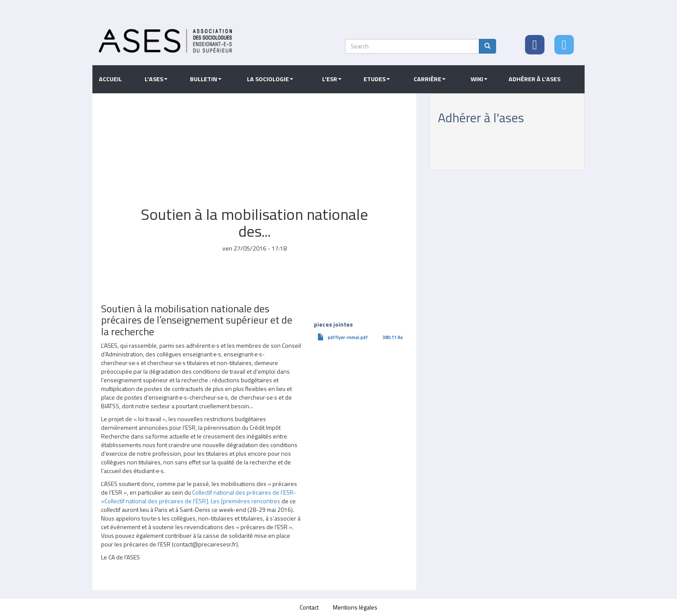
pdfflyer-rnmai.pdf (348, 337)
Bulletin (206, 79)
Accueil (110, 79)
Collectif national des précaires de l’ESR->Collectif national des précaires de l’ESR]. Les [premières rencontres (199, 497)
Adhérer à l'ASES (535, 79)
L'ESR (332, 79)
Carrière (430, 79)
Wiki (479, 79)
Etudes (377, 79)
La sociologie (270, 79)
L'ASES (156, 79)
